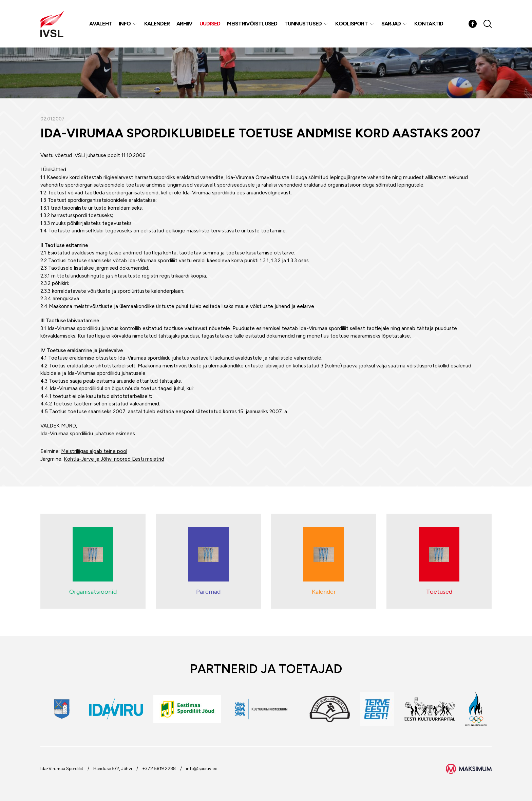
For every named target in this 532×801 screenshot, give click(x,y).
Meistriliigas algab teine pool (94, 451)
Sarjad (391, 24)
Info (125, 24)
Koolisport (351, 24)
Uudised (210, 24)
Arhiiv (185, 24)
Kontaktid (429, 24)
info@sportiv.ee (202, 769)
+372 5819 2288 (159, 769)
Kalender (157, 24)
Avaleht (101, 24)
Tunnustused (303, 24)
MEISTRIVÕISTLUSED (252, 24)
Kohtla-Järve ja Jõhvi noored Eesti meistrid (114, 459)
